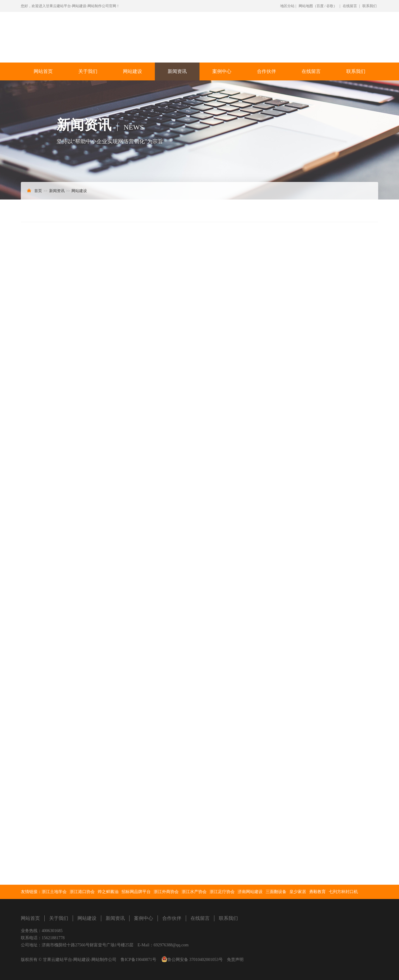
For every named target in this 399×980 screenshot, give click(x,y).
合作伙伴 (266, 71)
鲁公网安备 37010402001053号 (195, 960)
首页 (38, 191)
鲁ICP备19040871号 (138, 960)
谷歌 (330, 6)
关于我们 (88, 71)
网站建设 (133, 71)
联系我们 (370, 6)
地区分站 (287, 6)
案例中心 (222, 71)
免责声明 (235, 960)
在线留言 (350, 6)
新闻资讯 (177, 71)
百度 (320, 6)
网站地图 (306, 6)
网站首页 (43, 71)
